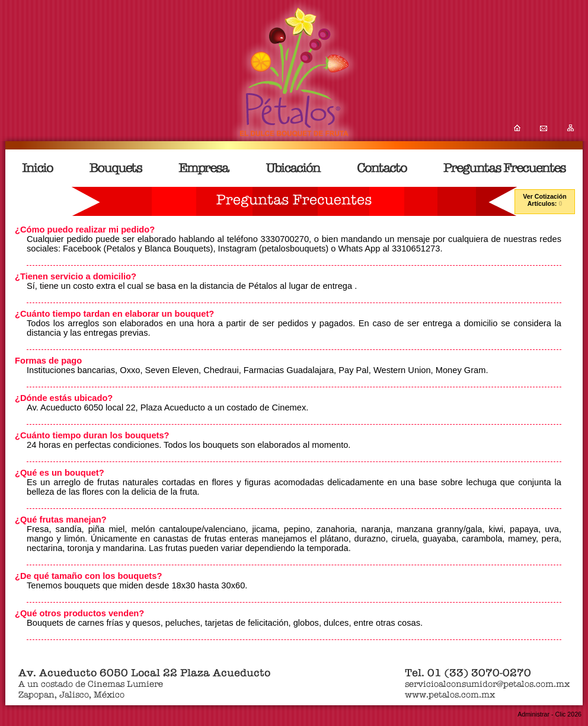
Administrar (533, 714)
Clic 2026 (568, 714)
